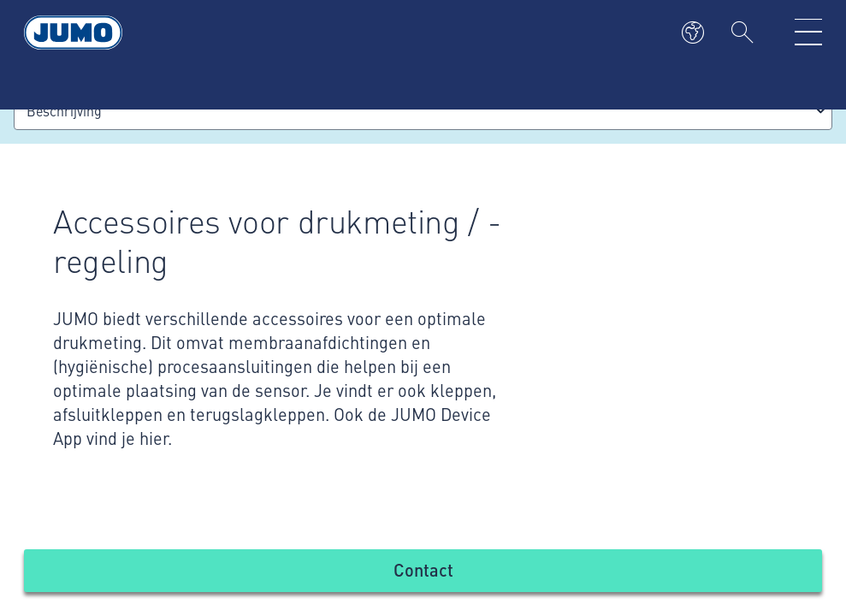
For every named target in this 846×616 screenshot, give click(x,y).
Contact (423, 569)
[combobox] (423, 111)
